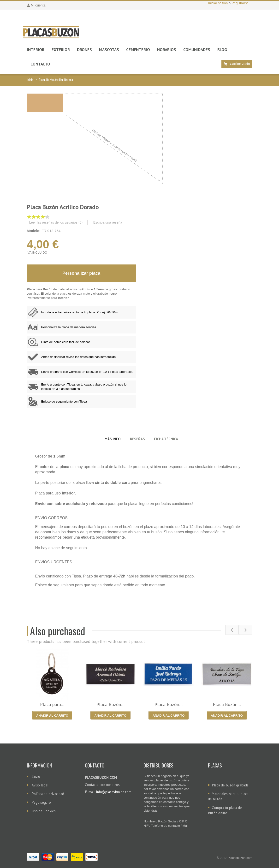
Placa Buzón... (110, 704)
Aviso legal (40, 785)
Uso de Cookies (44, 811)
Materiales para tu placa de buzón (228, 796)
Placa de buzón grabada (230, 785)
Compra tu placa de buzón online (225, 810)
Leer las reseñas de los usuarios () (56, 222)
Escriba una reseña (108, 222)
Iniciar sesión (219, 3)
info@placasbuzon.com (114, 792)
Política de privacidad (48, 794)
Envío (36, 776)
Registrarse (240, 3)
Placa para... (52, 704)
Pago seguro (41, 802)
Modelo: (34, 231)
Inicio (30, 80)
